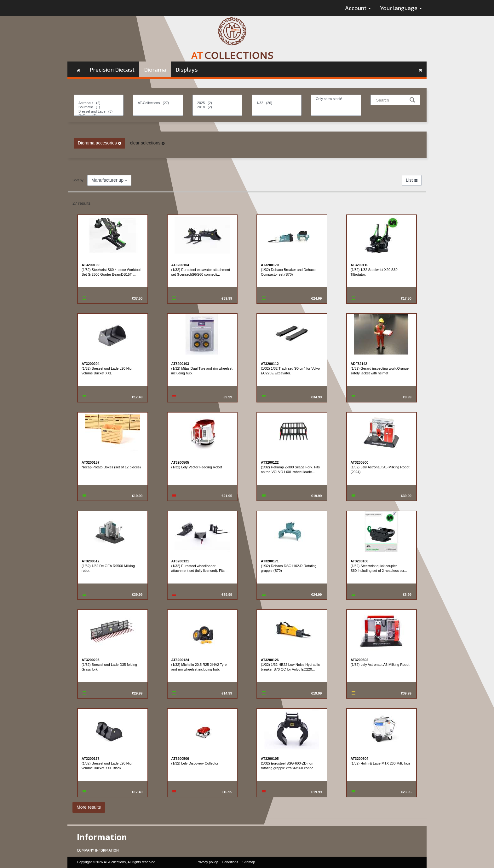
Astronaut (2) (99, 103)
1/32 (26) (277, 103)
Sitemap (249, 862)
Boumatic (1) (99, 107)
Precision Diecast (112, 69)
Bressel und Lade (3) (99, 111)
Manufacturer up (109, 180)
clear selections (147, 143)
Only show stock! (336, 99)
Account (358, 8)
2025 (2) (217, 103)
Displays (187, 69)
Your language (401, 8)
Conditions (230, 862)
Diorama (155, 69)
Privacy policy (207, 862)
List (412, 180)
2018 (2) (217, 107)
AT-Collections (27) (158, 103)
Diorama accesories (99, 143)
